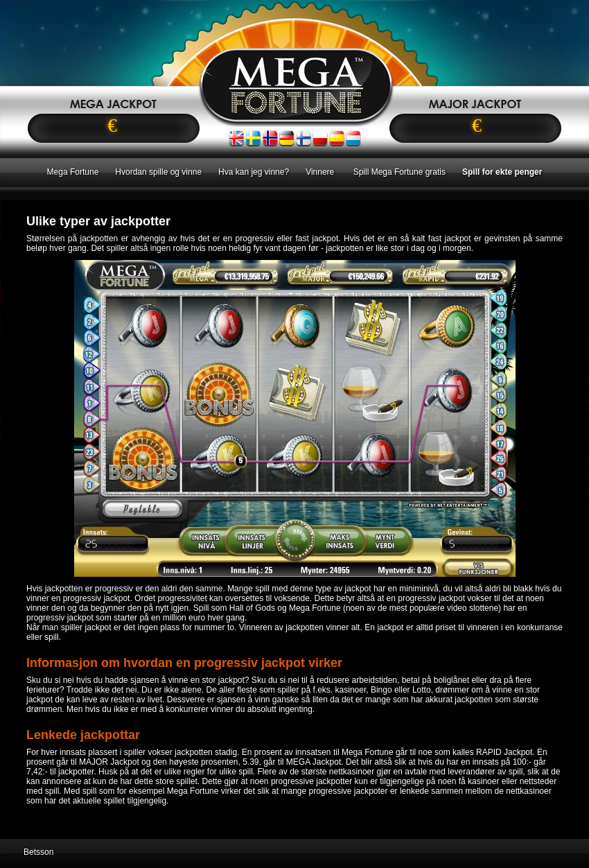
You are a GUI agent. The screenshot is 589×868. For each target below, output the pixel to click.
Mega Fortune (73, 172)
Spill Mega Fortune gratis (399, 172)
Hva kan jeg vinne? (254, 172)
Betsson (38, 852)
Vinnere (321, 172)
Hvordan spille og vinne (158, 172)
